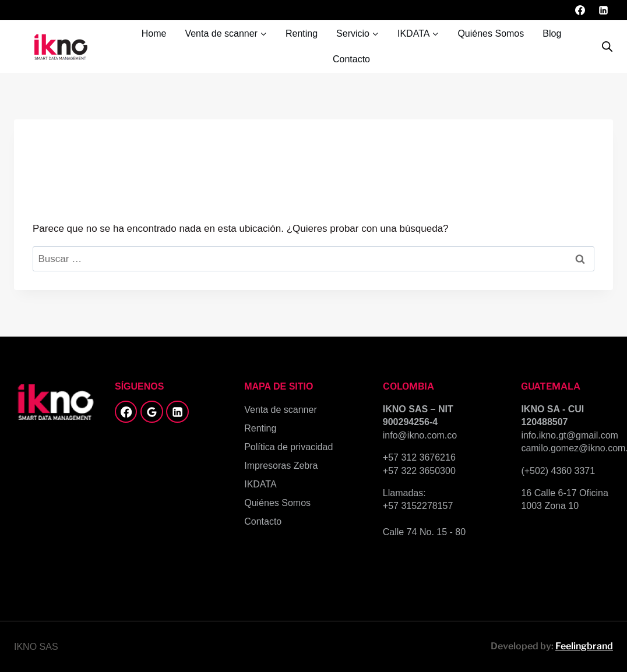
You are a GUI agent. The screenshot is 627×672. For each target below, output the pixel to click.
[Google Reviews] (152, 412)
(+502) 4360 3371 (558, 471)
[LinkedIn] (603, 10)
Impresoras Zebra (281, 466)
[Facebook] (580, 10)
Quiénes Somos (491, 33)
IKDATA (260, 484)
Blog (552, 33)
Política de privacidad (288, 447)
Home (154, 33)
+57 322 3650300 (419, 471)
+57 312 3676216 (419, 457)
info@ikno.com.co (420, 435)
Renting (302, 33)
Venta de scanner (281, 410)
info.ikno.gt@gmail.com (570, 435)
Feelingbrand (584, 646)
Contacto (351, 59)
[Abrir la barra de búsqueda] (607, 47)
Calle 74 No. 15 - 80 (424, 532)
